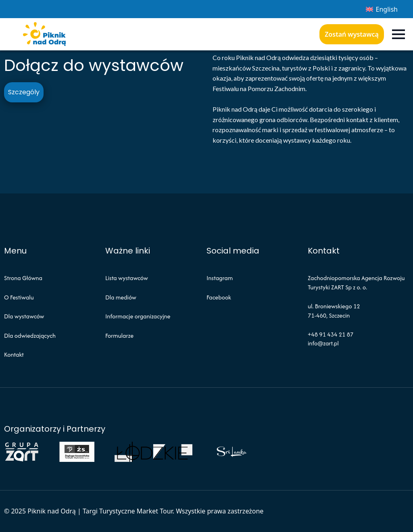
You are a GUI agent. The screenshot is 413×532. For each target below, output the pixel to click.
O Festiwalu (19, 297)
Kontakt (14, 354)
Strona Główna (23, 278)
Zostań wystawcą (352, 34)
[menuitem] (382, 9)
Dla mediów (121, 297)
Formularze (119, 336)
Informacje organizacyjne (138, 316)
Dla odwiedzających (30, 336)
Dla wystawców (24, 316)
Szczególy (24, 92)
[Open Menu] (398, 34)
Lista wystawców (127, 278)
